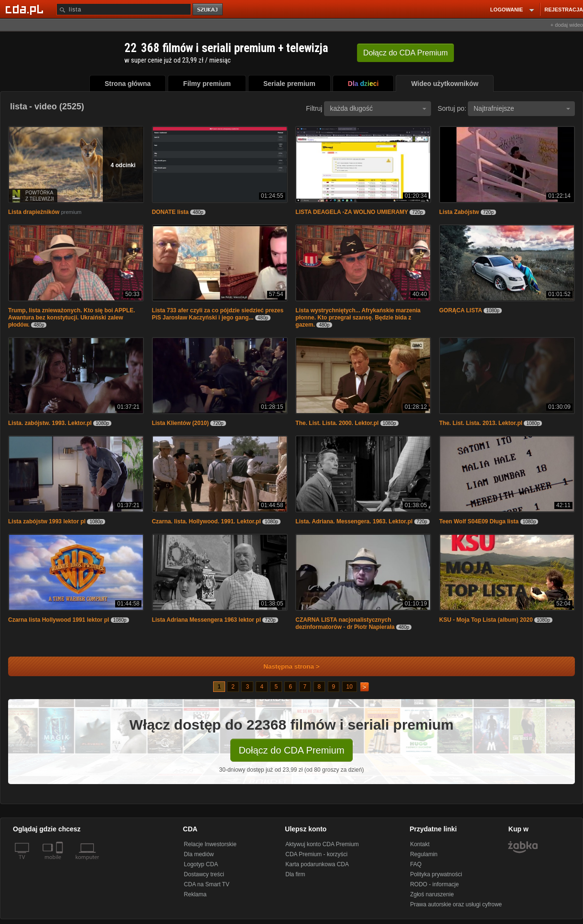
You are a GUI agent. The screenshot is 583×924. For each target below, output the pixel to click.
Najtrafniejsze (522, 108)
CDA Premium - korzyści (316, 854)
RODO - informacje (434, 884)
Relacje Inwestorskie (210, 844)
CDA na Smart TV (207, 884)
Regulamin (424, 854)
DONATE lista (170, 212)
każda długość (378, 108)
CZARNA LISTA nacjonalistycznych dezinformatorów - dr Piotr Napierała (345, 623)
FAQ (416, 864)
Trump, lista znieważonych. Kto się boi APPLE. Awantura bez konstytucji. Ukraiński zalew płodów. (72, 318)
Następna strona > (285, 666)
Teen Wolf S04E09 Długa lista (479, 521)
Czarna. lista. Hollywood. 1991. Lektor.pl (206, 521)
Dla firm (295, 874)
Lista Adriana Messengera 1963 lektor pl (206, 620)
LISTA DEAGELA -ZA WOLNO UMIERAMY (352, 212)
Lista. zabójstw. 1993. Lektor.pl (50, 423)
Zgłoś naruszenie (432, 894)
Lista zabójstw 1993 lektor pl (47, 521)
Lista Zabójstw (459, 212)
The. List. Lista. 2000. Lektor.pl (337, 423)
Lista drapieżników (34, 212)
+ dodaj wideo (567, 25)
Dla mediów (199, 854)
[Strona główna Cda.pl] (26, 9)
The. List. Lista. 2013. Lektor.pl (481, 423)
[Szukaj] (124, 9)
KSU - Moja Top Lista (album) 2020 (486, 620)
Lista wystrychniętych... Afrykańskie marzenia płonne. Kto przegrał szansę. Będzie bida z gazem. (358, 318)
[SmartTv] (60, 863)
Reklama (195, 894)
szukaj (208, 10)
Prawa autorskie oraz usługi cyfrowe (456, 904)
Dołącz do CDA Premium (291, 750)
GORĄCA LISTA (461, 310)
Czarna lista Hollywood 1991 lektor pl (59, 620)
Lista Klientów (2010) (180, 423)
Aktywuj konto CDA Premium (322, 844)
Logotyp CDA (201, 864)
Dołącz (405, 53)
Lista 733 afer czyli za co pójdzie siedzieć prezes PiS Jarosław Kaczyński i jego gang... (218, 314)
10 (350, 687)
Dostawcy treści (204, 874)
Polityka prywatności (436, 874)
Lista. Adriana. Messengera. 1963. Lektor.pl (354, 521)
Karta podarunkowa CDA (317, 864)
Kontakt (420, 844)
